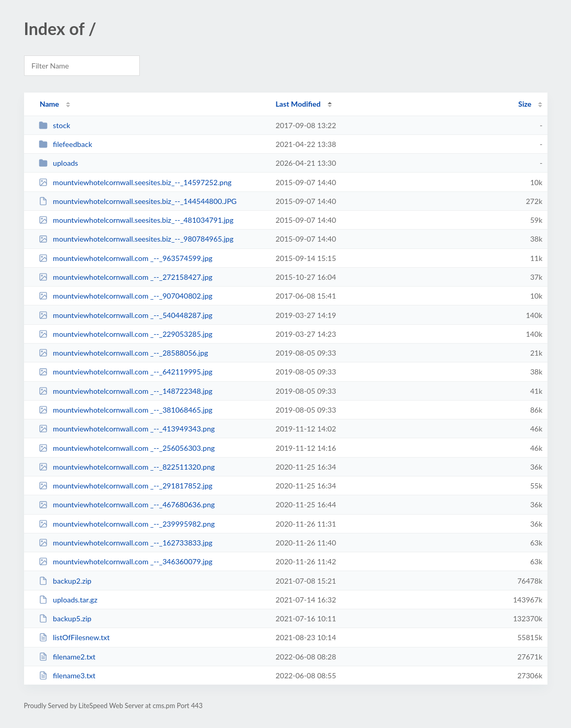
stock (54, 125)
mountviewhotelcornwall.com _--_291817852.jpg (126, 486)
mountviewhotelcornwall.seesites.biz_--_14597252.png (135, 182)
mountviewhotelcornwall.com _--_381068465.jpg (126, 410)
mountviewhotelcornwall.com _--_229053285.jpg (126, 334)
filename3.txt (67, 675)
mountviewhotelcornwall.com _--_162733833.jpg (126, 543)
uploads (58, 163)
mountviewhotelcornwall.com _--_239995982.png (127, 524)
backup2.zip (65, 581)
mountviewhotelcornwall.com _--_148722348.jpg (126, 391)
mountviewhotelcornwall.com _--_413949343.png (127, 429)
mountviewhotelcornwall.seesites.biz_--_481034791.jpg (136, 220)
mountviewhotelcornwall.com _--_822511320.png (127, 467)
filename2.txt (67, 657)
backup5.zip (65, 618)
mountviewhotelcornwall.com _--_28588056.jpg (124, 353)
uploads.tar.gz (68, 600)
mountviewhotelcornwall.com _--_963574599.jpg (126, 258)
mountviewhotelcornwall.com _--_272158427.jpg (126, 277)
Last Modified (298, 104)
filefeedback (65, 144)
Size (525, 104)
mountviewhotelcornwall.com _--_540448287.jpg (126, 315)
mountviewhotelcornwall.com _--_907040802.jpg (126, 296)
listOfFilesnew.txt (74, 637)
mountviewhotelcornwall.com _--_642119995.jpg (126, 372)
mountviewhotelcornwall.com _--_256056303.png (127, 448)
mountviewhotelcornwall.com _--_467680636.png (127, 504)
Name (49, 104)
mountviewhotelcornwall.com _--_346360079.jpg (126, 561)
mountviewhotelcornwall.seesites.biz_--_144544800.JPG (138, 201)
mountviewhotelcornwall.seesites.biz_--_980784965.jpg (136, 239)
